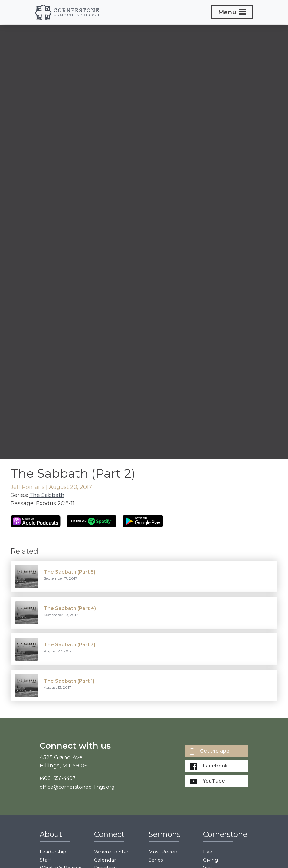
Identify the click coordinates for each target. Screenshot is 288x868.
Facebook (209, 766)
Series (156, 860)
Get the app (210, 751)
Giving (211, 860)
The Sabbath (47, 495)
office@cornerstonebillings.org (77, 787)
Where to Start (112, 852)
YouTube (208, 781)
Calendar (105, 860)
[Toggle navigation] (232, 12)
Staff (45, 860)
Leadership (53, 852)
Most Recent (164, 852)
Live (208, 852)
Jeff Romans (28, 487)
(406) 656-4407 (58, 778)
